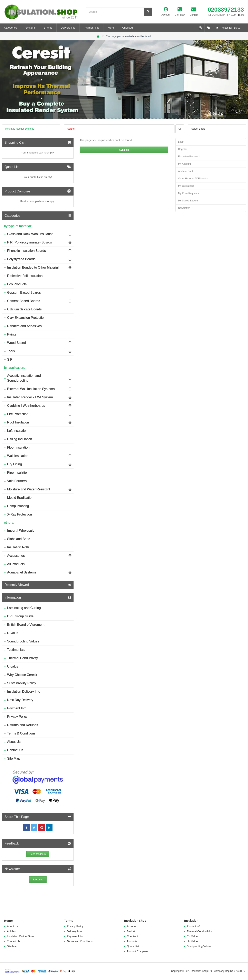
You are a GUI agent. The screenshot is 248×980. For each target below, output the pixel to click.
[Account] (166, 12)
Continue (124, 150)
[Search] (148, 12)
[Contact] (194, 12)
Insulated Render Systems (20, 129)
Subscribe (38, 880)
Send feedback (38, 854)
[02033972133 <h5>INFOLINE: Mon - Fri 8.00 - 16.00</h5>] (223, 12)
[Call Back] (180, 12)
